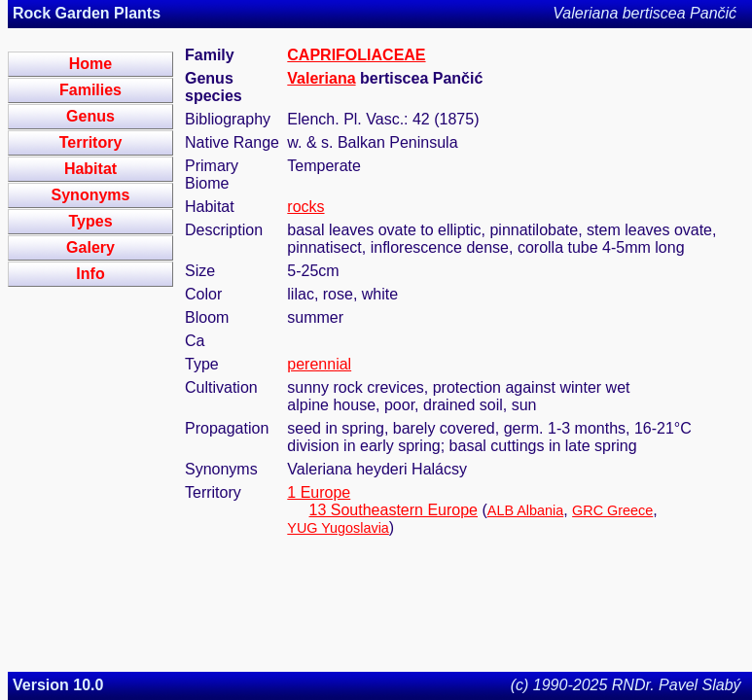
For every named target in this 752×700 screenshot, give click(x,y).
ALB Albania (525, 510)
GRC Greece (612, 510)
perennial (319, 364)
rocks (305, 207)
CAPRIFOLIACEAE (356, 55)
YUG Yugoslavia (338, 528)
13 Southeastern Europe (394, 510)
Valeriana (321, 78)
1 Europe (319, 492)
